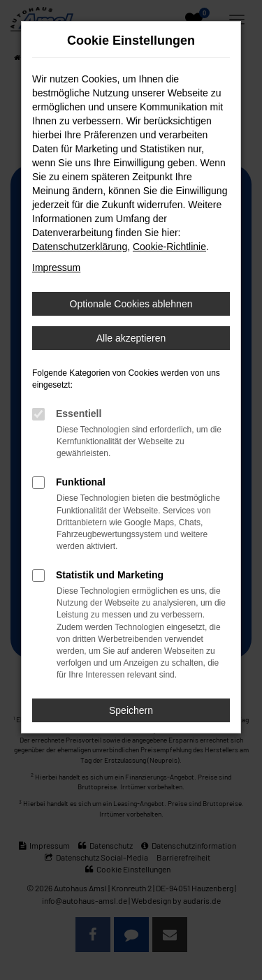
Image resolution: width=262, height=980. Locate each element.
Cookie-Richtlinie (169, 247)
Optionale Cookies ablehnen (131, 304)
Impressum (56, 268)
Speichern (131, 710)
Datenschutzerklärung (80, 247)
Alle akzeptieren (131, 338)
